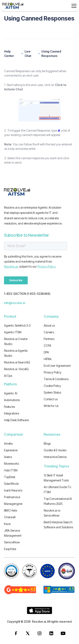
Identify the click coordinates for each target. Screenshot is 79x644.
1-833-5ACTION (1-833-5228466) (27, 294)
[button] (73, 6)
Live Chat (28, 54)
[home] (13, 6)
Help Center (9, 54)
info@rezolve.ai (14, 303)
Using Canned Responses (51, 54)
